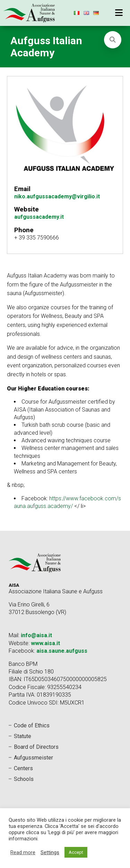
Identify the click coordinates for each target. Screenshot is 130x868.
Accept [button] (76, 852)
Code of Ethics (32, 725)
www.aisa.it (45, 643)
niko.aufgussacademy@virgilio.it (57, 196)
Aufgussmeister (33, 758)
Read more (23, 852)
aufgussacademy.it (39, 217)
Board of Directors (36, 747)
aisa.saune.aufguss (62, 651)
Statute (23, 736)
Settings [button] (50, 852)
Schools (24, 779)
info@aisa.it (36, 635)
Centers (23, 768)
